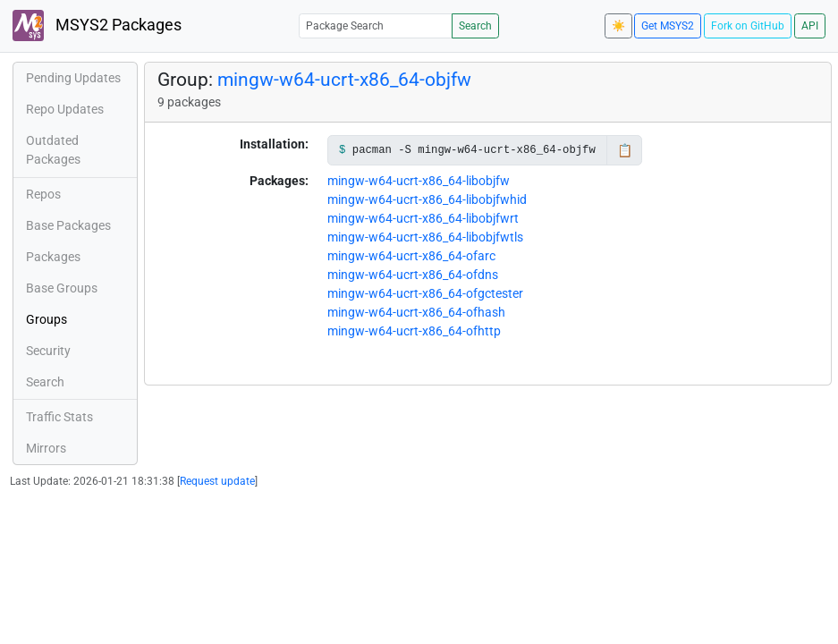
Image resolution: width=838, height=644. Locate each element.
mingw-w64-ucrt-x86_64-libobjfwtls (425, 237)
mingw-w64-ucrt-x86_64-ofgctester (425, 293)
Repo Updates (65, 109)
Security (48, 351)
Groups (47, 319)
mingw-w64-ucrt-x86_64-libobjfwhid (427, 199)
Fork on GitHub (748, 26)
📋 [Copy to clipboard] (625, 150)
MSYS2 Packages (97, 25)
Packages (53, 257)
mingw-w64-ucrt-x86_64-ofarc (411, 256)
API (810, 26)
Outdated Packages (53, 150)
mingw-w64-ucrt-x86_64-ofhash (416, 312)
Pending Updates (73, 78)
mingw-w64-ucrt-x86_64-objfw (344, 80)
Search (475, 26)
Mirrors (46, 448)
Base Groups (62, 288)
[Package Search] (376, 25)
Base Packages (68, 225)
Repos (43, 194)
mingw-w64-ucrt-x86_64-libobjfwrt (423, 218)
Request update (217, 481)
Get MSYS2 (668, 26)
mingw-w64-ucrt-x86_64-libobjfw (419, 181)
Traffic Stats (59, 417)
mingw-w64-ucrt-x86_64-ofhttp (414, 331)
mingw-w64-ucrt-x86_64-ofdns (413, 275)
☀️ (618, 26)
